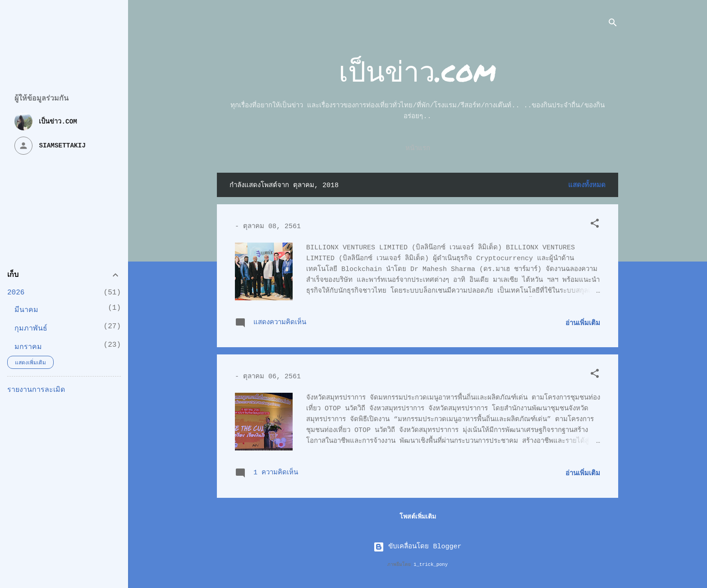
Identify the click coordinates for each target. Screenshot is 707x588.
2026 (16, 293)
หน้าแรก (418, 149)
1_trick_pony (431, 565)
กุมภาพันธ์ (31, 329)
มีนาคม (26, 310)
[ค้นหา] (613, 25)
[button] (595, 225)
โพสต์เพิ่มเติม (418, 517)
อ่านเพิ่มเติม (583, 324)
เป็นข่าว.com (418, 71)
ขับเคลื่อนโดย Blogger (417, 547)
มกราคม (28, 347)
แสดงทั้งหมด (587, 186)
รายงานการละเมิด (36, 390)
